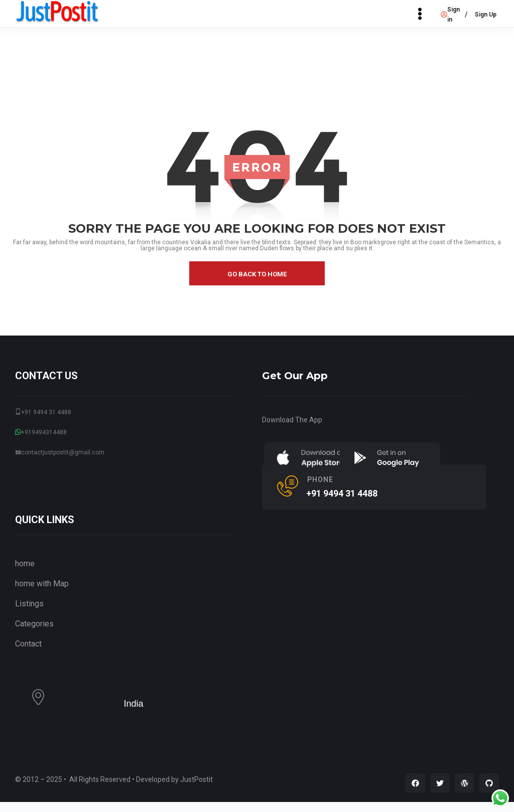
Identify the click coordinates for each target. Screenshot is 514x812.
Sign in (450, 15)
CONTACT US (46, 376)
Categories (34, 624)
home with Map (42, 584)
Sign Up (486, 15)
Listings (29, 604)
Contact (28, 644)
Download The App (292, 420)
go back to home (257, 274)
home (25, 563)
